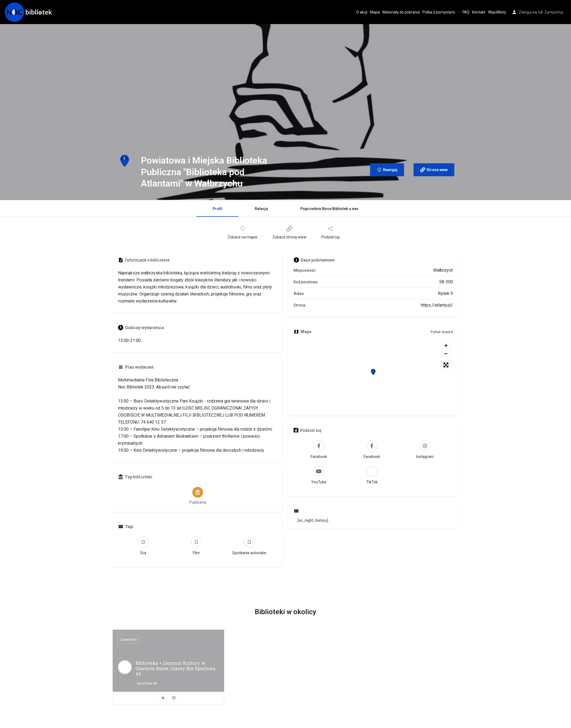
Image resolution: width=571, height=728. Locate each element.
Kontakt (479, 12)
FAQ (466, 12)
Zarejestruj (554, 12)
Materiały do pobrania (401, 12)
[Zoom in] (446, 345)
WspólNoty (497, 12)
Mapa (375, 12)
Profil (217, 209)
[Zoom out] (446, 354)
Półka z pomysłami (439, 12)
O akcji (362, 12)
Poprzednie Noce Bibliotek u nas (329, 209)
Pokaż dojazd (442, 332)
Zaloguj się (528, 12)
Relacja (261, 209)
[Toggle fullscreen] (446, 365)
